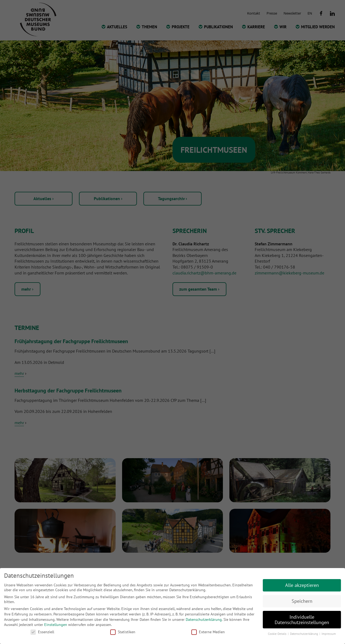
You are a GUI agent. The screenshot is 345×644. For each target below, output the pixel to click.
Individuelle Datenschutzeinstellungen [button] (302, 620)
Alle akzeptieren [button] (302, 585)
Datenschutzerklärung (204, 619)
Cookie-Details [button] (278, 634)
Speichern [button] (302, 601)
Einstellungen (56, 625)
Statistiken (123, 632)
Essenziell (42, 632)
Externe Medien (208, 632)
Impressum (329, 634)
